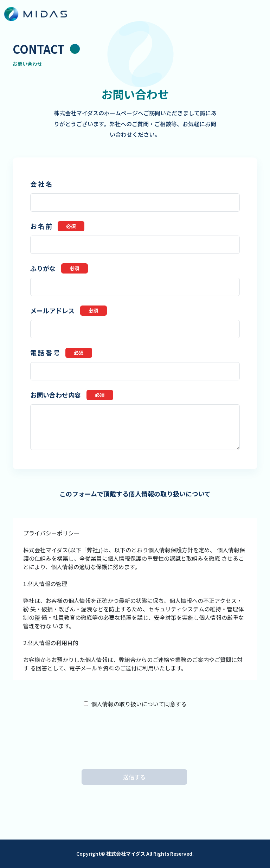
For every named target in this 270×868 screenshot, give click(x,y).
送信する (134, 777)
